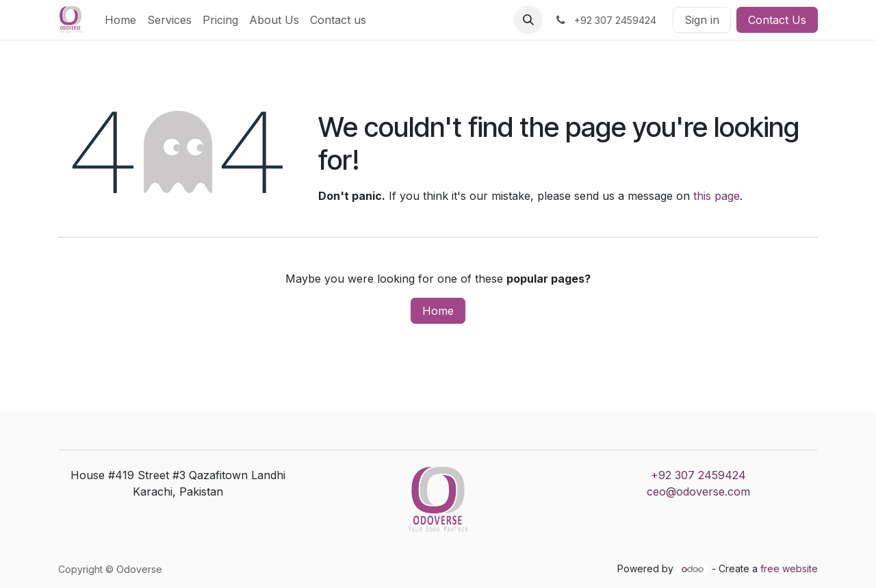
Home (438, 311)
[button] (528, 20)
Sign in (702, 20)
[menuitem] (120, 20)
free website (789, 568)
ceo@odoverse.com (698, 491)
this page (717, 196)
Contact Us (777, 20)
